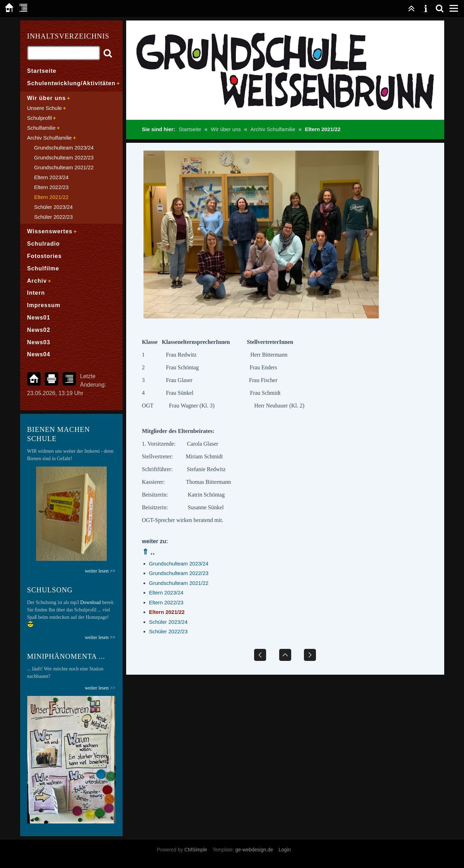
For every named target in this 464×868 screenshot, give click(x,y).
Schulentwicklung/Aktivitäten (71, 83)
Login (284, 850)
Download (90, 602)
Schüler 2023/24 (168, 622)
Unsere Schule (45, 108)
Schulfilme (43, 268)
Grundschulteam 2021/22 (179, 583)
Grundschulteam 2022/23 (179, 573)
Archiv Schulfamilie (273, 129)
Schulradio (44, 244)
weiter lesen (97, 688)
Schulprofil (40, 118)
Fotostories (45, 256)
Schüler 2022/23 (168, 631)
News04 (39, 354)
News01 (39, 318)
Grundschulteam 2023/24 (179, 564)
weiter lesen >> (100, 637)
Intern (36, 293)
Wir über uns (226, 129)
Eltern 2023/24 (166, 593)
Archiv (37, 281)
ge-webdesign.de (254, 850)
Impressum (44, 305)
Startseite (190, 129)
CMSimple (196, 850)
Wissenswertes (50, 231)
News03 (39, 342)
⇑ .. (148, 552)
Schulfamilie (42, 128)
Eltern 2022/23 (166, 602)
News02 (39, 330)
